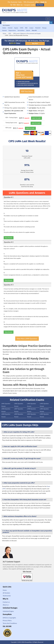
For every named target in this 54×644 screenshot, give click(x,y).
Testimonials (7, 596)
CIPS (10, 33)
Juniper (31, 28)
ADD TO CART (36, 118)
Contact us (6, 602)
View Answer (9, 238)
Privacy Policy (7, 620)
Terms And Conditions (10, 623)
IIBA (26, 28)
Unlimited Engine (8, 611)
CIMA (22, 28)
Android (10, 28)
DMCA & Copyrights (9, 618)
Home (4, 33)
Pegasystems (12, 30)
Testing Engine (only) (11, 123)
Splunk (28, 30)
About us (6, 605)
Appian (16, 28)
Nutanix (5, 30)
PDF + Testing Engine (11, 117)
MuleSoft (38, 28)
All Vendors (6, 593)
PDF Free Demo (27, 91)
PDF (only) (8, 128)
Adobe (4, 28)
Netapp (44, 28)
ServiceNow (21, 30)
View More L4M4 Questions (27, 339)
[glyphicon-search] (51, 23)
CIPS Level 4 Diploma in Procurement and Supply (27, 33)
